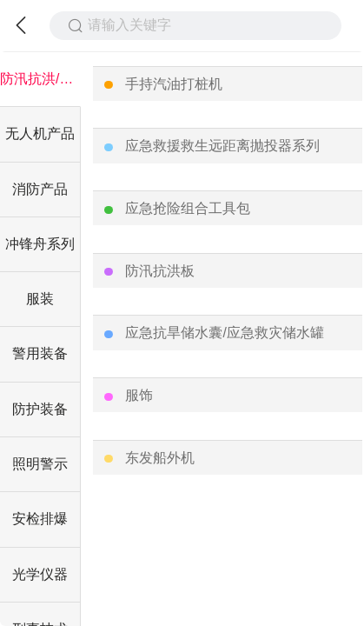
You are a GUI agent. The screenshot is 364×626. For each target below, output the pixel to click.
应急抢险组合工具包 (188, 208)
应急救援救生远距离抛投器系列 (222, 146)
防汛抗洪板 (160, 271)
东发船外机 (160, 458)
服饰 (139, 395)
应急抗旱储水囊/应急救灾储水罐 (224, 333)
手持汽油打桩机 (174, 84)
